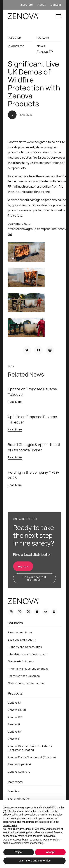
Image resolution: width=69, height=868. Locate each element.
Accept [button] (50, 852)
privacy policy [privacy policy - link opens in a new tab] (10, 815)
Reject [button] (19, 852)
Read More (26, 115)
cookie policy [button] (10, 825)
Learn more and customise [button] (34, 861)
